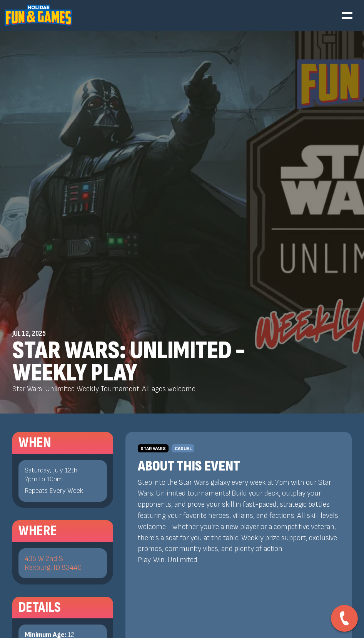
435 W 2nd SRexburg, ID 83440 (53, 563)
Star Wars (153, 449)
